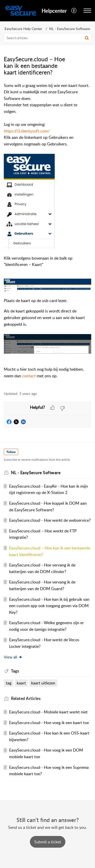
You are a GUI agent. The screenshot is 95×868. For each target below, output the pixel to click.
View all (13, 657)
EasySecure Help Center (23, 29)
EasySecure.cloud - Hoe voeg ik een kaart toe (49, 723)
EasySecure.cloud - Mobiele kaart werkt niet (48, 712)
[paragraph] (48, 234)
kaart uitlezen (43, 683)
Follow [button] (11, 452)
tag (9, 683)
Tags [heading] (15, 671)
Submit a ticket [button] (48, 842)
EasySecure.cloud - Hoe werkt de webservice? (50, 520)
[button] (74, 11)
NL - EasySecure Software (70, 29)
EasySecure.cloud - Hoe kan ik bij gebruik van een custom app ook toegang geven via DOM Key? (49, 606)
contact (29, 376)
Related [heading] (26, 698)
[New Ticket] (48, 842)
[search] (48, 38)
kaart (21, 683)
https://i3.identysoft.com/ (27, 131)
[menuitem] (74, 11)
